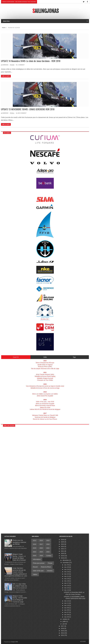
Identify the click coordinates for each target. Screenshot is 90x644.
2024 (48, 552)
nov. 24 (67, 569)
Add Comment (22, 113)
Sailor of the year (38, 571)
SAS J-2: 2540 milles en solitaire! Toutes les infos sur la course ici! (20, 586)
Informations (37, 559)
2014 (41, 540)
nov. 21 (67, 576)
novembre (66, 563)
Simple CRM (14, 642)
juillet (64, 621)
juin (64, 624)
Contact (49, 556)
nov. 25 (67, 567)
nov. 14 (67, 590)
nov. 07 (67, 612)
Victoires (50, 571)
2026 (41, 556)
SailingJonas (46, 11)
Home (4, 28)
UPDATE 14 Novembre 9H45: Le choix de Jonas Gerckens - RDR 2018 (31, 61)
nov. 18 (67, 581)
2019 (34, 548)
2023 (41, 552)
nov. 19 (67, 579)
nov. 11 (67, 603)
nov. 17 (67, 583)
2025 (34, 556)
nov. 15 (67, 588)
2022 (34, 552)
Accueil (83, 641)
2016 (34, 544)
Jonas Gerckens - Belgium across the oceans (19, 2)
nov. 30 (67, 565)
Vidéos (35, 574)
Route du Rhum (46, 567)
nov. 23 (67, 572)
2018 (48, 544)
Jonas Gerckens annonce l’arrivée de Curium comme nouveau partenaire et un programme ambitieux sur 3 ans (16, 572)
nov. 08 (67, 610)
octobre (65, 619)
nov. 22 (67, 574)
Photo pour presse (39, 563)
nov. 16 (67, 585)
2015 (48, 540)
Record (35, 567)
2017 (41, 544)
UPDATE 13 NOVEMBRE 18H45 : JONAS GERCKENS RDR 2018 (28, 109)
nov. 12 (67, 601)
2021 (48, 548)
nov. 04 (67, 617)
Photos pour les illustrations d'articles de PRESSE (19, 542)
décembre (66, 560)
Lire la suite (6, 76)
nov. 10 (67, 605)
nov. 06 (67, 615)
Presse (50, 563)
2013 (34, 540)
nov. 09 (67, 608)
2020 (41, 548)
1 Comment (21, 65)
